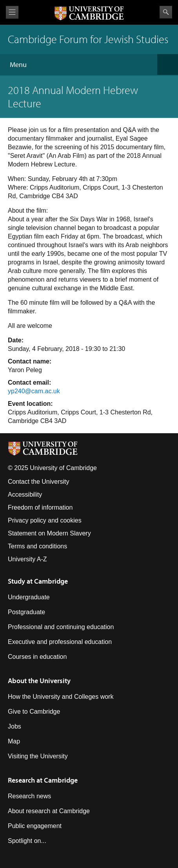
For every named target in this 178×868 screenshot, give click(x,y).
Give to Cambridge (34, 712)
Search (166, 12)
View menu (12, 12)
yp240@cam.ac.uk (34, 391)
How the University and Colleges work (61, 697)
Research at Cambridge (43, 780)
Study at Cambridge (38, 581)
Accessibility (25, 495)
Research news (29, 796)
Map (14, 741)
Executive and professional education (60, 642)
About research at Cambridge (49, 811)
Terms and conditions (37, 546)
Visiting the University (38, 756)
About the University (39, 681)
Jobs (15, 726)
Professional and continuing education (61, 627)
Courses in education (37, 657)
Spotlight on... (27, 841)
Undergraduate (29, 597)
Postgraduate (26, 612)
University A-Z (27, 559)
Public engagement (35, 826)
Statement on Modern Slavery (49, 533)
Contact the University (39, 482)
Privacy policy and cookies (45, 520)
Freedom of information (40, 507)
